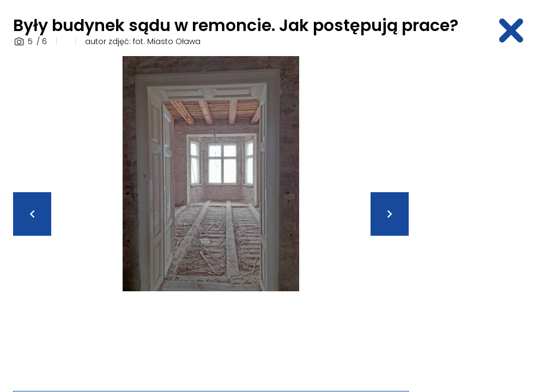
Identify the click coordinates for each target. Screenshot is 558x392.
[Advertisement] (490, 219)
